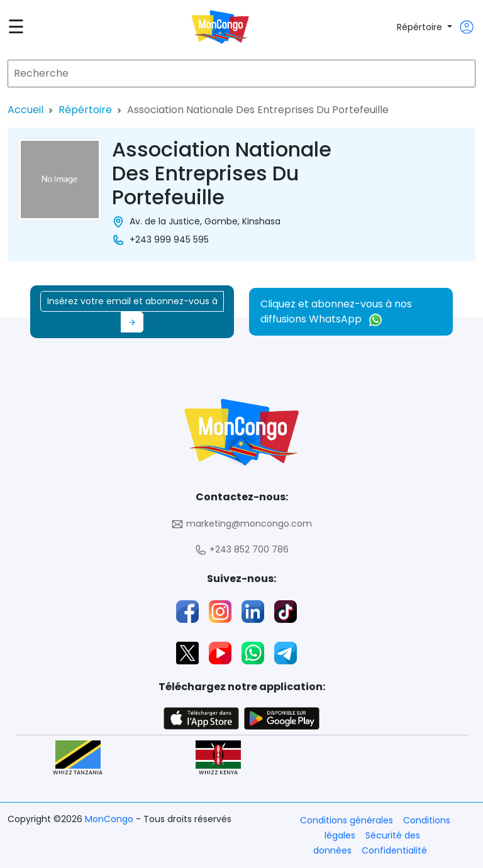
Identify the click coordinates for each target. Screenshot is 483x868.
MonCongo (110, 819)
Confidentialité (394, 850)
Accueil (25, 110)
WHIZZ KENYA (218, 758)
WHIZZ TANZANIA (78, 758)
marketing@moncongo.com (241, 524)
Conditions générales (347, 820)
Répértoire (421, 27)
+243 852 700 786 (241, 550)
